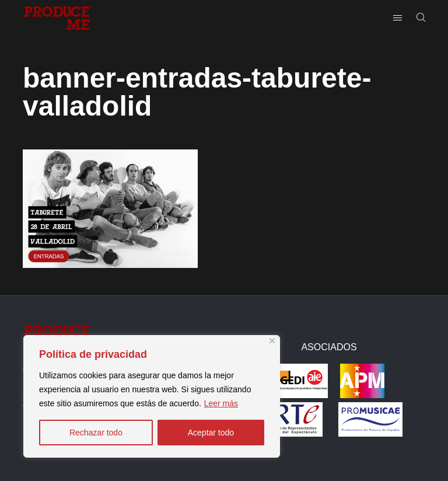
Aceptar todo (211, 433)
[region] (152, 396)
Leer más (221, 403)
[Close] (272, 341)
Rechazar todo (96, 433)
